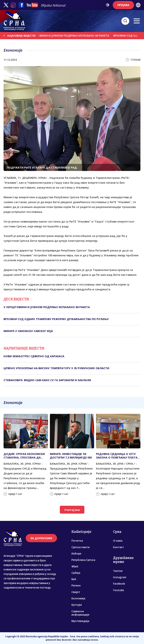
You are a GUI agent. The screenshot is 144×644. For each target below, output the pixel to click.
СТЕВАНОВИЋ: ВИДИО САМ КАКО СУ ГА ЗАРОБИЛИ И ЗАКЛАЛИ (47, 380)
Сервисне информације (80, 613)
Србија (76, 573)
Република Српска (83, 560)
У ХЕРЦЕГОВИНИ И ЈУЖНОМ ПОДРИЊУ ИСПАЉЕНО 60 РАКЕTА (70, 36)
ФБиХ (75, 566)
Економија (78, 598)
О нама (118, 541)
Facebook (119, 584)
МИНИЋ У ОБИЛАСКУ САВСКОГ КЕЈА (28, 331)
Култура (77, 605)
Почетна (77, 541)
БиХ (74, 579)
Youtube (118, 590)
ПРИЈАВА (123, 5)
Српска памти (81, 547)
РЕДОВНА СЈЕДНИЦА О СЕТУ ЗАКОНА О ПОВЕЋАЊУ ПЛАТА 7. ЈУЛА (117, 456)
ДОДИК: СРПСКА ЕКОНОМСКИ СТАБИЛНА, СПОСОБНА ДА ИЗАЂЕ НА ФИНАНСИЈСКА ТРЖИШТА (24, 456)
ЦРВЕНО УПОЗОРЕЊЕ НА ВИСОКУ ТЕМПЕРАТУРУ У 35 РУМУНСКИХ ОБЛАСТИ (56, 368)
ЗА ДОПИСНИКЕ (41, 538)
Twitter (118, 571)
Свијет (76, 592)
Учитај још (72, 510)
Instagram (120, 577)
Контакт (118, 547)
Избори (76, 554)
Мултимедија (80, 621)
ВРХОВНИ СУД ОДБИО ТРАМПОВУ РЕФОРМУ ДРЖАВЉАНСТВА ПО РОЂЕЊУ (56, 319)
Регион (76, 586)
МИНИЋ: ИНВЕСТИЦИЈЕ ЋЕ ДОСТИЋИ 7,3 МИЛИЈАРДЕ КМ (71, 456)
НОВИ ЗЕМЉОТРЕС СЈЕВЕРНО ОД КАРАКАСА (34, 356)
